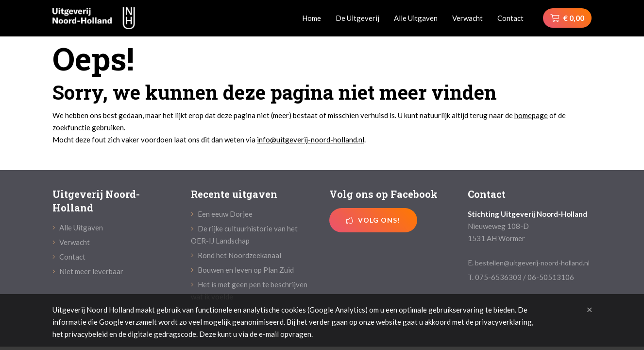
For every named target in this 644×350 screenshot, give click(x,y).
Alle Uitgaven (416, 18)
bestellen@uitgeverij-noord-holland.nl (532, 263)
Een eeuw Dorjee (222, 214)
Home (312, 18)
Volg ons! (373, 220)
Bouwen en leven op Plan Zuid (242, 270)
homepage (531, 115)
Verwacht (467, 18)
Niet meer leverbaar (88, 271)
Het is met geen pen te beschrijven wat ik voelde (249, 290)
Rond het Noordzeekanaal (236, 255)
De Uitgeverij (357, 18)
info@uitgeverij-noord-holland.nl (311, 140)
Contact (510, 18)
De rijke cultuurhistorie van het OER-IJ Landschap (244, 235)
